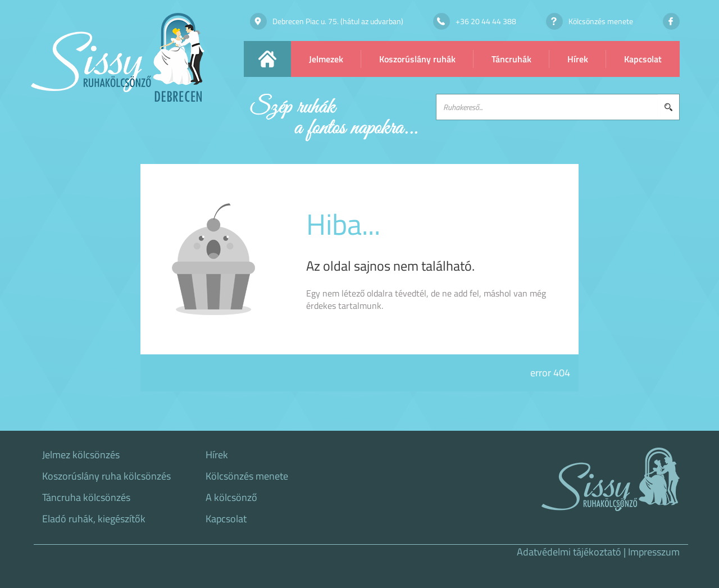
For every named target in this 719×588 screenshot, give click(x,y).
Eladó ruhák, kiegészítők (94, 519)
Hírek (578, 59)
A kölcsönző (231, 498)
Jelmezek (326, 59)
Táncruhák (511, 59)
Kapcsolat (643, 59)
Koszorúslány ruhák (417, 59)
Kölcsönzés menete (247, 476)
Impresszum (654, 552)
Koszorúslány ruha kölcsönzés (106, 476)
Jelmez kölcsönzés (81, 455)
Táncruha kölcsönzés (86, 498)
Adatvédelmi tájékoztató (569, 552)
